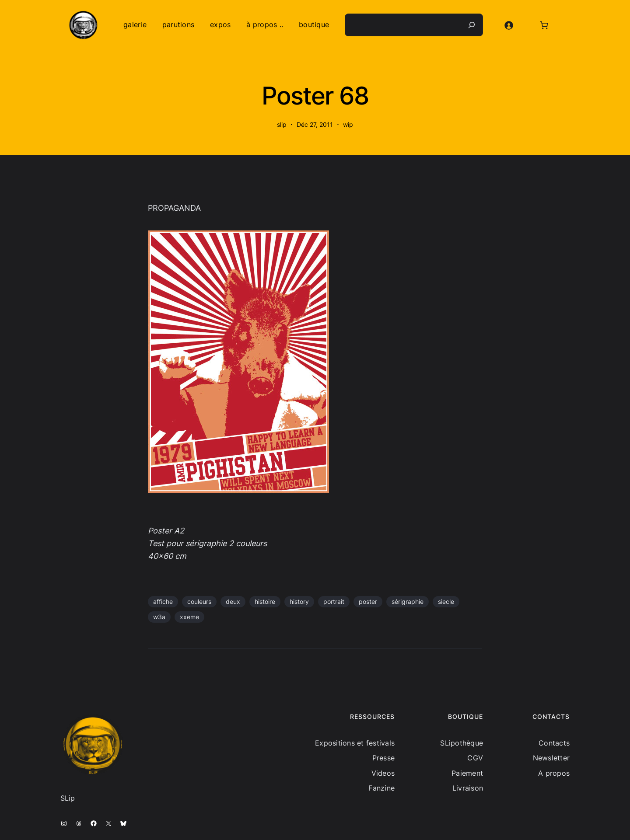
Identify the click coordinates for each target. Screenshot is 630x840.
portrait (334, 601)
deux (233, 601)
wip (348, 124)
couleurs (199, 601)
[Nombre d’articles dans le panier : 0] (544, 25)
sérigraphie (408, 601)
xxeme (189, 617)
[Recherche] (472, 25)
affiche (163, 601)
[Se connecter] (509, 25)
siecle (446, 601)
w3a (159, 617)
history (299, 601)
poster (368, 601)
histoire (265, 601)
